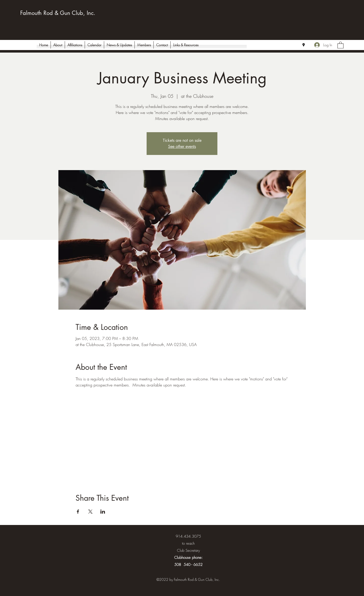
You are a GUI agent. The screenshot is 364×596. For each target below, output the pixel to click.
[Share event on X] (90, 512)
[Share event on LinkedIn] (103, 512)
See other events (182, 146)
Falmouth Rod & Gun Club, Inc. (58, 13)
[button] (340, 45)
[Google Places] (304, 45)
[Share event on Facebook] (78, 512)
